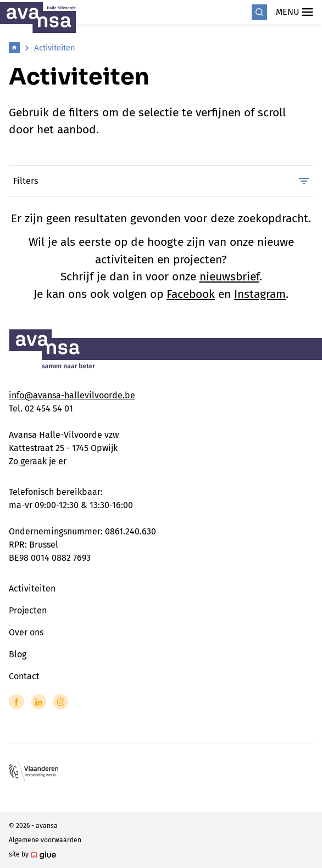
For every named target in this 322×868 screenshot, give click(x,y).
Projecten (28, 610)
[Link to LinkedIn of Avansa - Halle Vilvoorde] (38, 702)
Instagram (260, 294)
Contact (24, 676)
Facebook (191, 294)
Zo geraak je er (38, 461)
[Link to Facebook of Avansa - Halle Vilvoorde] (16, 702)
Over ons (26, 632)
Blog (18, 654)
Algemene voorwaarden (45, 840)
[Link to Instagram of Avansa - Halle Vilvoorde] (60, 702)
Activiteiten (55, 48)
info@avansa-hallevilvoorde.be (72, 395)
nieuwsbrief (229, 277)
